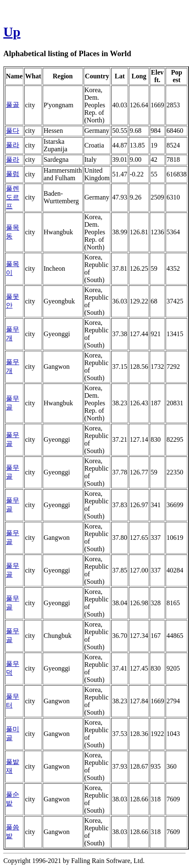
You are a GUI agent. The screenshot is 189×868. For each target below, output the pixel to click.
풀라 (13, 145)
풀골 (13, 105)
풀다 (13, 131)
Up (12, 32)
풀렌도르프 (13, 197)
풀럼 (13, 174)
